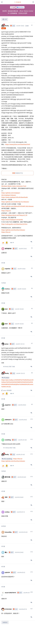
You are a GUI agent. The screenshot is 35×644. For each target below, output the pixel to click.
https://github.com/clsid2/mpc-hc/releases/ (15, 202)
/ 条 (17, 2)
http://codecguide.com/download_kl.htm (14, 224)
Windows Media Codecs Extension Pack (14, 186)
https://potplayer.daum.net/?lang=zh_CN (14, 215)
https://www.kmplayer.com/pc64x (12, 220)
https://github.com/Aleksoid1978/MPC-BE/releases (17, 206)
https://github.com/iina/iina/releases (13, 230)
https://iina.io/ (6, 232)
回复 (14, 173)
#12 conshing (8, 459)
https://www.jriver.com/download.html (18, 144)
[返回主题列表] (2, 2)
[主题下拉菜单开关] (33, 2)
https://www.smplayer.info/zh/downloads (15, 197)
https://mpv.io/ (6, 211)
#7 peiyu (6, 378)
